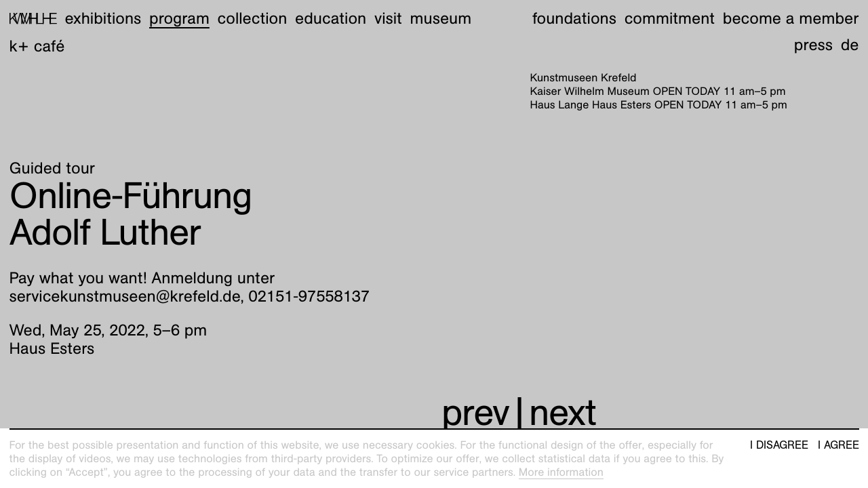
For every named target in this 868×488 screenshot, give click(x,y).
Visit (388, 18)
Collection (253, 18)
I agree (839, 445)
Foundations (574, 18)
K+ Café (37, 46)
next (563, 412)
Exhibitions (103, 18)
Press (813, 45)
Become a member (791, 18)
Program (179, 18)
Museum (441, 18)
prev (475, 412)
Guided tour (53, 168)
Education (331, 18)
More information (561, 472)
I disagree (779, 445)
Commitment (670, 18)
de (850, 45)
